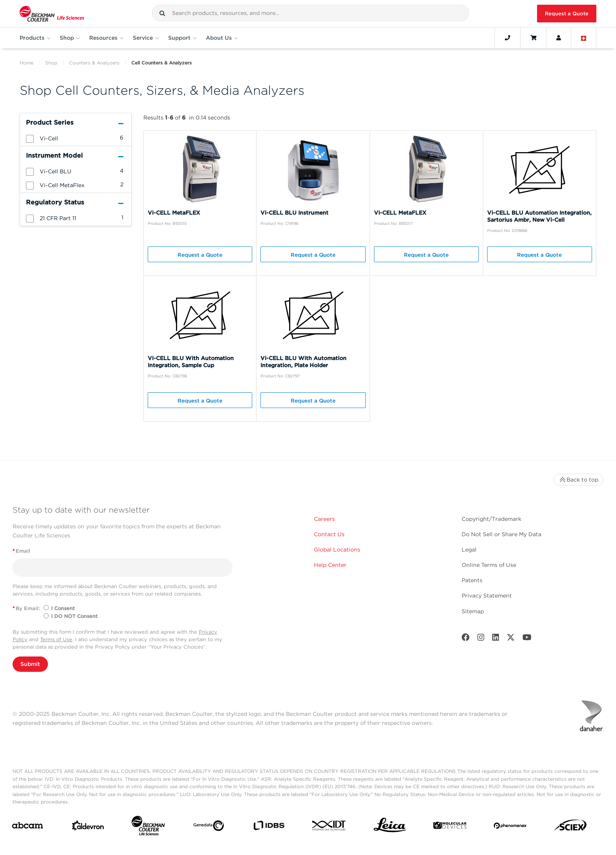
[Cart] (533, 38)
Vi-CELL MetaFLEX (174, 213)
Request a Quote (567, 14)
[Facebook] (466, 639)
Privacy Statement (487, 596)
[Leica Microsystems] (390, 827)
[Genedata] (209, 827)
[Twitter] (511, 639)
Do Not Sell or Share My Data (501, 534)
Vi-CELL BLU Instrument (294, 213)
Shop (51, 63)
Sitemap (473, 611)
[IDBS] (269, 827)
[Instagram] (481, 639)
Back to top (578, 480)
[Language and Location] (584, 38)
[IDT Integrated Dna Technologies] (329, 827)
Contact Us (329, 534)
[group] (76, 138)
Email (21, 551)
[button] (162, 13)
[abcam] (27, 827)
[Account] (559, 38)
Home (27, 63)
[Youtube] (527, 639)
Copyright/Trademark (491, 519)
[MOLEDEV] (450, 827)
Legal (469, 550)
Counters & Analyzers (94, 63)
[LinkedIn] (496, 639)
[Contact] (508, 38)
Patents (472, 580)
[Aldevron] (88, 827)
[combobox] (311, 13)
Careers (324, 519)
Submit (30, 664)
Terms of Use (56, 639)
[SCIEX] (570, 827)
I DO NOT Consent (74, 616)
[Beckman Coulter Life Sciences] (148, 827)
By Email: (26, 608)
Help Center (330, 565)
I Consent (63, 608)
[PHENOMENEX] (510, 827)
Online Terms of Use (489, 565)
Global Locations (337, 550)
